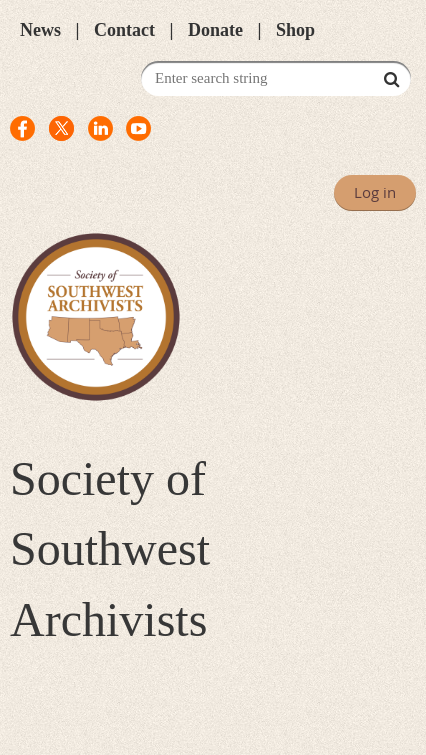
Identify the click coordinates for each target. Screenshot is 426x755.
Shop (295, 30)
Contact (124, 30)
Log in (375, 192)
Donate (215, 30)
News (40, 30)
